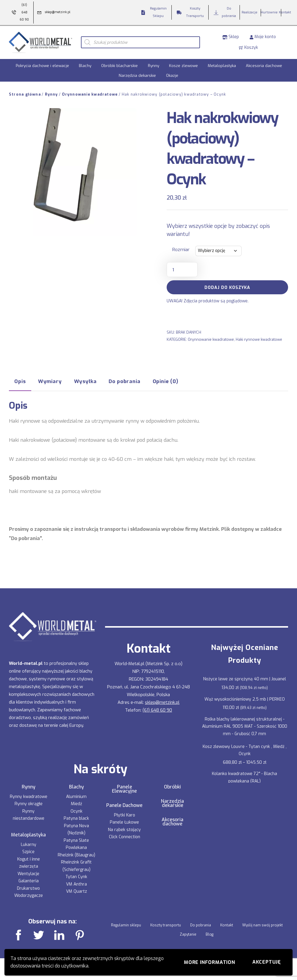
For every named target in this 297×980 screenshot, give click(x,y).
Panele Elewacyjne (124, 789)
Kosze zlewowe (183, 66)
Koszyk (248, 48)
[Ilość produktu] (182, 270)
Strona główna (25, 94)
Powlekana (76, 848)
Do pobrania (201, 925)
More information (210, 962)
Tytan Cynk (76, 877)
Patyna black (76, 818)
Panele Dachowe (124, 805)
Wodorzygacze (29, 896)
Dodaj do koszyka (227, 288)
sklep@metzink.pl (162, 702)
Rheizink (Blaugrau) (76, 855)
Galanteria (29, 881)
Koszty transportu (166, 925)
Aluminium (76, 797)
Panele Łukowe (124, 822)
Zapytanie (188, 934)
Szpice (28, 852)
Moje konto (263, 37)
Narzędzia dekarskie (137, 76)
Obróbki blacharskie (119, 66)
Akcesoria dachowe (264, 66)
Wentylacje (28, 874)
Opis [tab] (20, 381)
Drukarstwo (28, 888)
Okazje (172, 76)
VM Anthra (76, 884)
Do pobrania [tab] (124, 381)
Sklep (231, 37)
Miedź (76, 804)
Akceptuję (267, 962)
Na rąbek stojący (124, 830)
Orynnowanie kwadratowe (90, 94)
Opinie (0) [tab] (165, 381)
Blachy (85, 66)
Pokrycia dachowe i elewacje (42, 66)
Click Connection (125, 837)
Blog (210, 934)
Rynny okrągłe (29, 804)
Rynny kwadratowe (29, 797)
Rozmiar (181, 250)
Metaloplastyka (222, 66)
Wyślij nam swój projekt (262, 925)
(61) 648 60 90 (157, 710)
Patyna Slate (76, 840)
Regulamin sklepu (126, 925)
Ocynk (76, 811)
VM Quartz (76, 891)
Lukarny (29, 845)
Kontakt (227, 925)
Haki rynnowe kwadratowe (259, 339)
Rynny (154, 66)
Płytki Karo (125, 815)
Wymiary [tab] (50, 381)
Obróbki (172, 787)
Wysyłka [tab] (85, 381)
